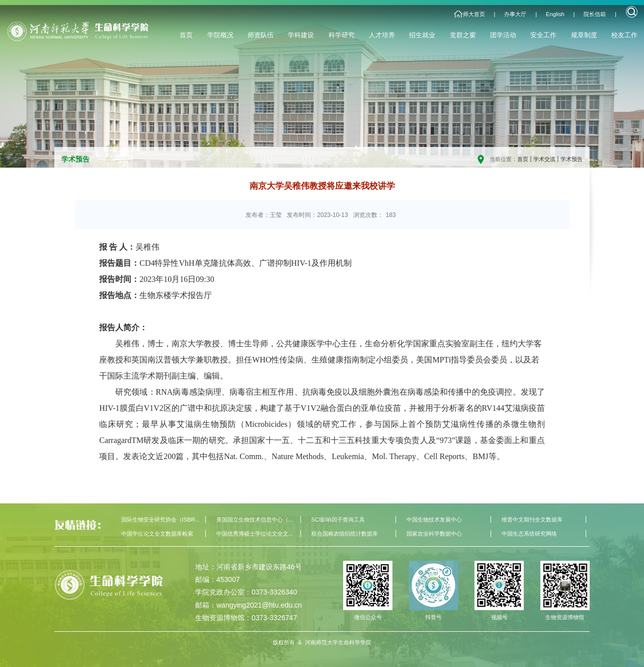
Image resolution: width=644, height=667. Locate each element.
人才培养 (382, 35)
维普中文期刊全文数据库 (532, 520)
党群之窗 (463, 35)
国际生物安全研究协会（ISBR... (160, 520)
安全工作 (543, 35)
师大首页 (474, 14)
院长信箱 (595, 14)
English (555, 14)
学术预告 (572, 159)
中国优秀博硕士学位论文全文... (255, 534)
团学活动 (503, 35)
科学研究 (342, 35)
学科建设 (301, 35)
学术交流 (544, 159)
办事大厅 (515, 14)
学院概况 (220, 35)
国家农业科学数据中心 (434, 534)
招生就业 (422, 35)
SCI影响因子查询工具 (338, 520)
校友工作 (624, 35)
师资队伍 (261, 35)
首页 (186, 35)
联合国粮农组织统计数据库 (345, 534)
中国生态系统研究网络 (529, 534)
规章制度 (584, 35)
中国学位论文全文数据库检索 (157, 534)
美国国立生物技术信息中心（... (255, 520)
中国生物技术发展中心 (434, 520)
